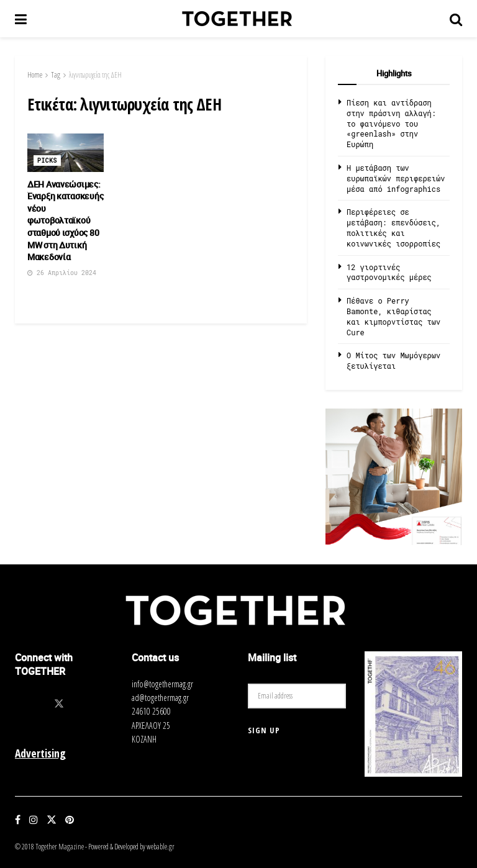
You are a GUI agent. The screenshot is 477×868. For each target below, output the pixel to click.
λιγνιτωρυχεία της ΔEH (95, 75)
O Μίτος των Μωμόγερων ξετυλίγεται (393, 360)
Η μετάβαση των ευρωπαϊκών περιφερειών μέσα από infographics (396, 178)
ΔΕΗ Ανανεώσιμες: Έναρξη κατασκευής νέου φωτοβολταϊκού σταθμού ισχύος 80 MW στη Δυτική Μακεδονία (65, 221)
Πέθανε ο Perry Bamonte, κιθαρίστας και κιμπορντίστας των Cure (393, 316)
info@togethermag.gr (162, 684)
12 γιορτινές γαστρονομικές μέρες (389, 272)
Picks (47, 160)
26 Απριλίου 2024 (62, 273)
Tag (56, 75)
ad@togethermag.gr (160, 698)
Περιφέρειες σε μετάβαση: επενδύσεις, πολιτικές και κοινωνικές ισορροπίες (393, 227)
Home (35, 75)
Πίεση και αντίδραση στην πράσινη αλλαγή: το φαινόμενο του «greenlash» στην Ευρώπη (391, 123)
